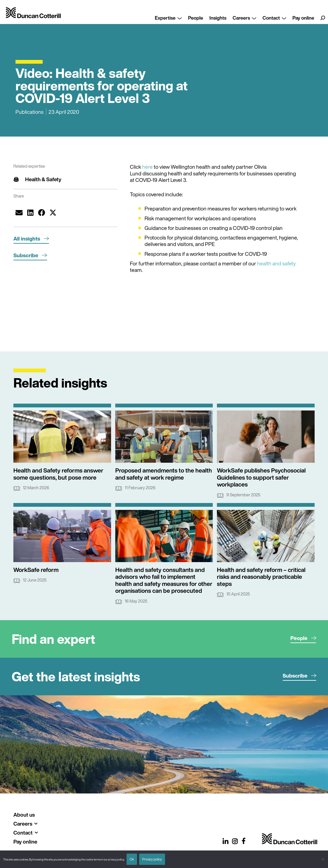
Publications (29, 112)
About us (24, 815)
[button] (19, 213)
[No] (323, 859)
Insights (218, 18)
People (196, 18)
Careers (244, 18)
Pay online (303, 18)
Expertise (168, 18)
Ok (132, 859)
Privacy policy (152, 859)
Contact (274, 18)
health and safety (276, 263)
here (147, 167)
